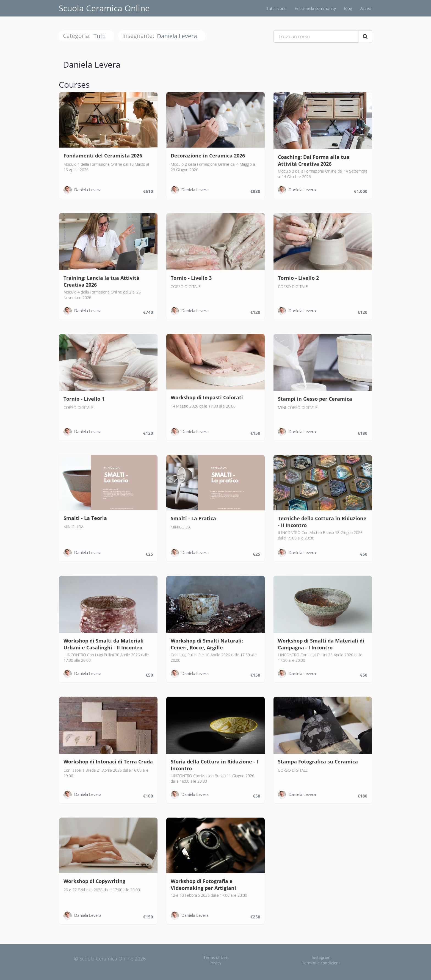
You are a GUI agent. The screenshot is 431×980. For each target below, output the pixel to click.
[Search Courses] (365, 37)
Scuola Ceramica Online (104, 8)
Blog (348, 8)
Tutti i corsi (276, 8)
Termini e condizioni (321, 963)
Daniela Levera (178, 36)
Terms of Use (215, 957)
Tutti (100, 36)
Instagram (321, 957)
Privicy (215, 963)
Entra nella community (315, 8)
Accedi (366, 8)
